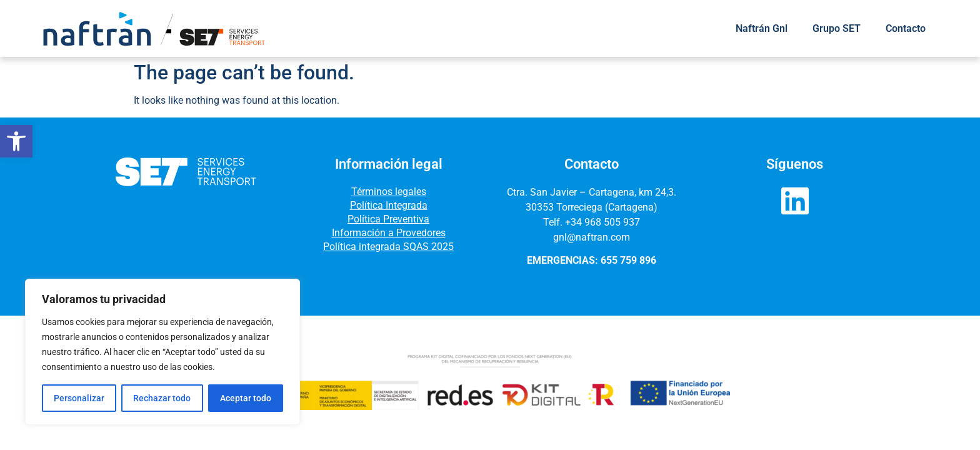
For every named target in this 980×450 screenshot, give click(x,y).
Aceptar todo (246, 398)
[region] (162, 352)
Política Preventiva (388, 219)
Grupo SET (837, 28)
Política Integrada (389, 205)
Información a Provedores (389, 233)
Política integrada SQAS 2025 (388, 247)
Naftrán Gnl (762, 28)
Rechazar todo (162, 398)
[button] (16, 141)
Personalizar (79, 398)
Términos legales (389, 192)
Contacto (906, 28)
